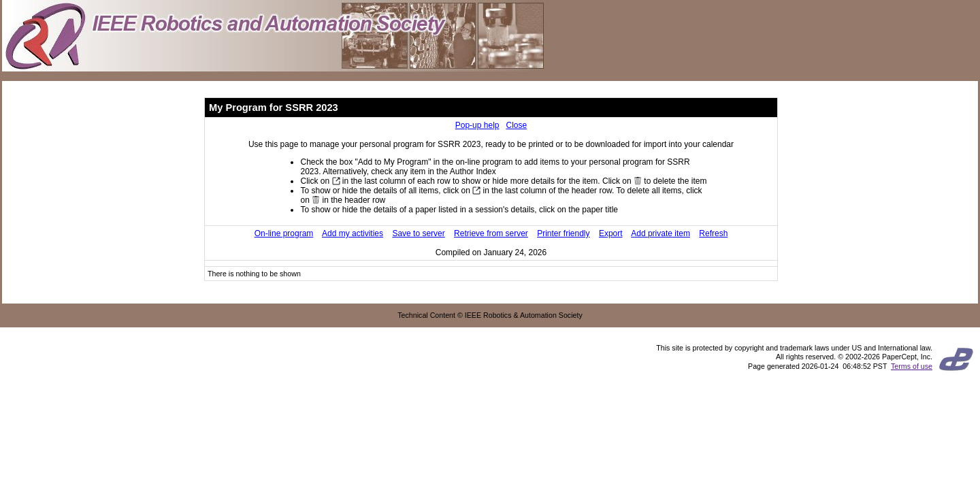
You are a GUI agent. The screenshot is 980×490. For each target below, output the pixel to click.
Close (517, 125)
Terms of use (912, 366)
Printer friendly (563, 233)
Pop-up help (477, 125)
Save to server (418, 233)
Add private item (660, 233)
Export (611, 233)
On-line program (284, 233)
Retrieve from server (491, 233)
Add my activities (353, 233)
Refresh (713, 233)
